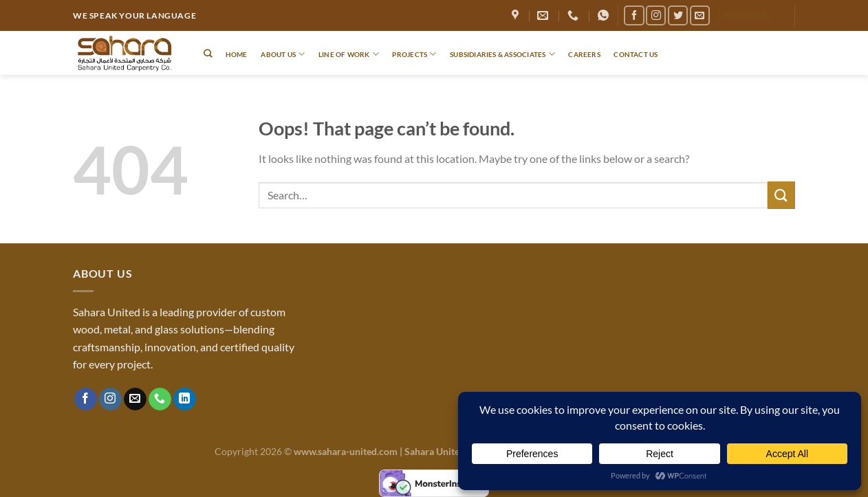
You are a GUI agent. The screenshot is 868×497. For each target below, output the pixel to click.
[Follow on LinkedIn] (185, 399)
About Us (283, 54)
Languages (750, 15)
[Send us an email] (700, 15)
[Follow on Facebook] (634, 15)
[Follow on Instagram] (656, 15)
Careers (584, 54)
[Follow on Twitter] (678, 15)
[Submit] (781, 195)
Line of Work (349, 54)
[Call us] (160, 399)
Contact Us (636, 54)
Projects (414, 54)
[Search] (208, 54)
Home (237, 54)
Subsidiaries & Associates (502, 54)
